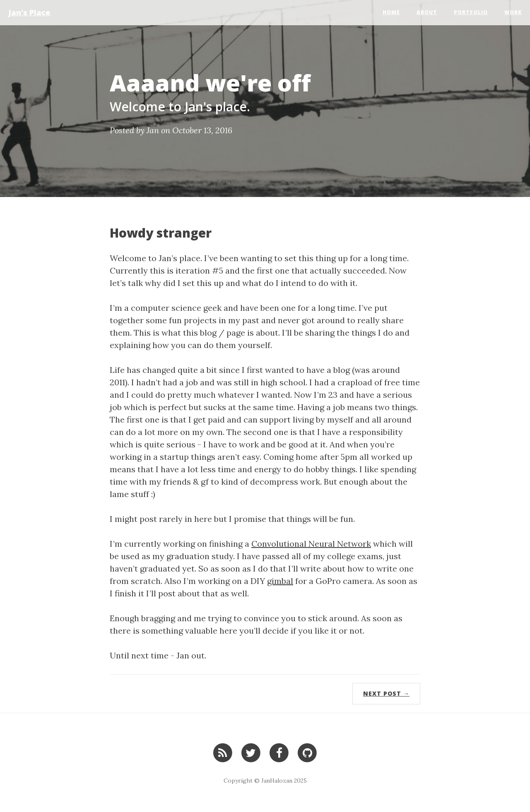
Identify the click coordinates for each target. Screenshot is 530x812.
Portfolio (471, 12)
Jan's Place (29, 12)
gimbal (280, 581)
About (427, 12)
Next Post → (386, 693)
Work (513, 12)
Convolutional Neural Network (311, 544)
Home (391, 12)
